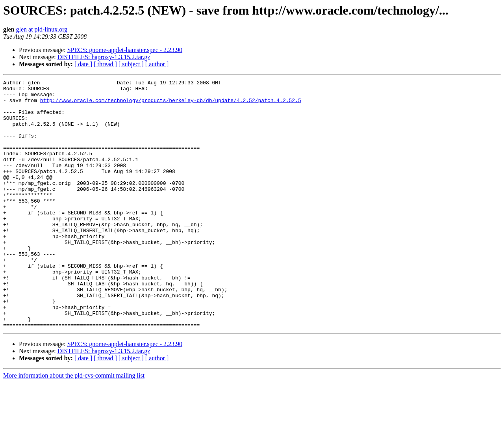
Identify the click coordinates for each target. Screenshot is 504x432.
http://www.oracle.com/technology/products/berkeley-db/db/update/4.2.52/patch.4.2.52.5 (171, 105)
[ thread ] (105, 64)
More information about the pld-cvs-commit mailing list (74, 425)
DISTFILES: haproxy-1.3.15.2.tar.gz (104, 57)
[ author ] (157, 64)
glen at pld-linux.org (42, 29)
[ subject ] (131, 64)
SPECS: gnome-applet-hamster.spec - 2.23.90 (125, 50)
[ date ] (83, 64)
